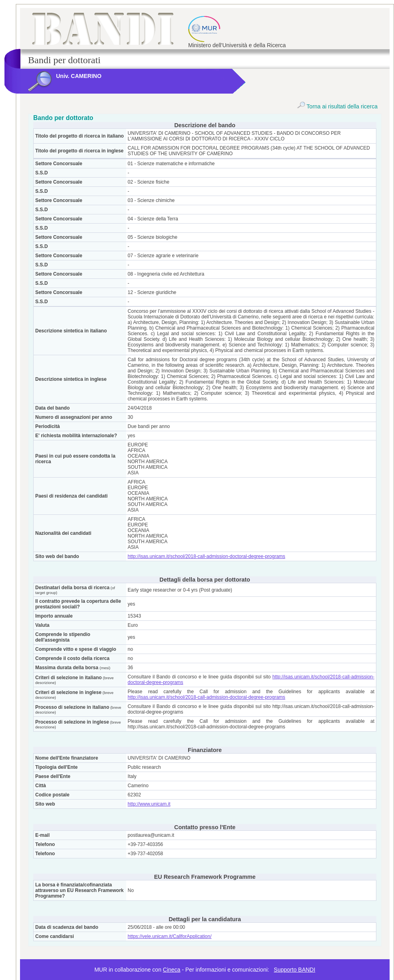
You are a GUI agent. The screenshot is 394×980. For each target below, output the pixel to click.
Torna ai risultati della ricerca (337, 106)
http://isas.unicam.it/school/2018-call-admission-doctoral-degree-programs (207, 556)
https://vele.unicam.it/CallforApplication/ (170, 936)
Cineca (172, 970)
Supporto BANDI (295, 970)
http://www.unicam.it (149, 804)
